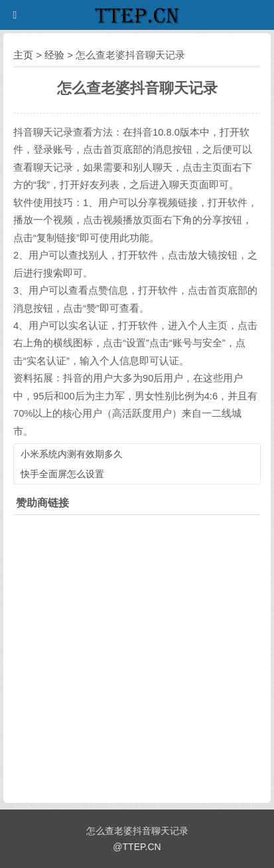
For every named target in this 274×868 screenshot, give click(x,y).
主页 (23, 55)
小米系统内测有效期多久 (72, 454)
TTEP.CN (142, 847)
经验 (54, 55)
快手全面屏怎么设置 (62, 474)
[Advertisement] (137, 656)
